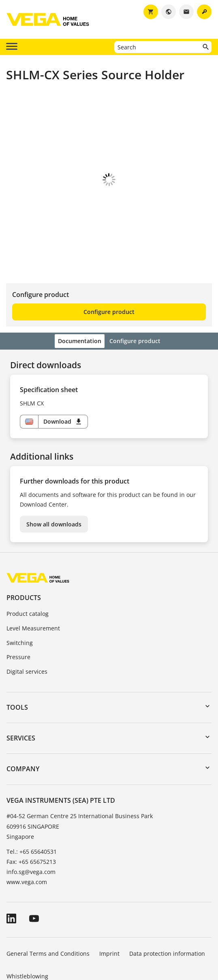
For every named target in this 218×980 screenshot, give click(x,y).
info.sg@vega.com (31, 827)
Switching (20, 598)
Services (21, 693)
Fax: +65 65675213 (31, 817)
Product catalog (28, 569)
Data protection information (167, 909)
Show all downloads (54, 479)
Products (24, 553)
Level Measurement (33, 583)
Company (23, 724)
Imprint (109, 909)
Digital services (27, 627)
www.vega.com (27, 837)
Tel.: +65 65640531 (32, 807)
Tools (17, 662)
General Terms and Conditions (48, 909)
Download (63, 377)
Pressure (18, 612)
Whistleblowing (27, 931)
